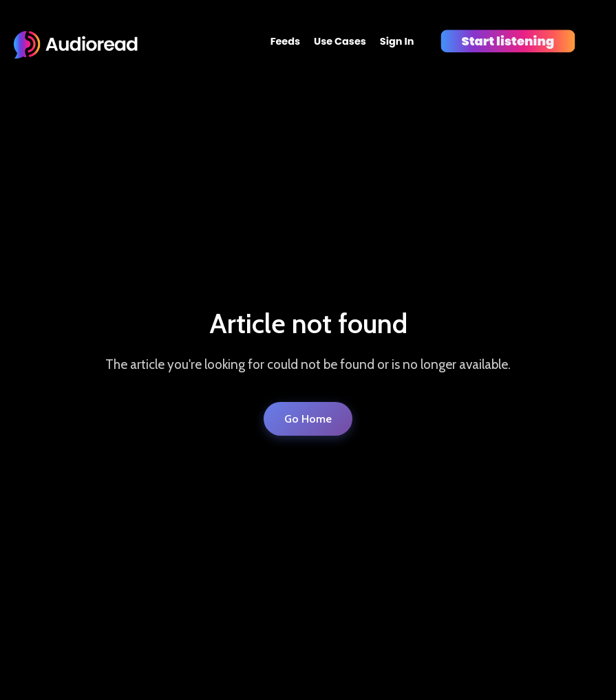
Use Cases (340, 41)
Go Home (308, 419)
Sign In (397, 41)
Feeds (285, 41)
